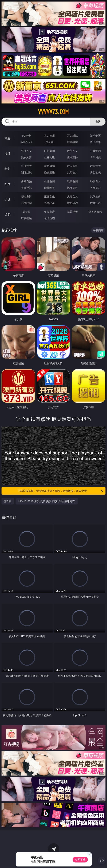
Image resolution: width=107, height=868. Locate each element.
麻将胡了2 (26, 142)
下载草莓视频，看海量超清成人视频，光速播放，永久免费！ (60, 491)
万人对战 (72, 136)
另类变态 (95, 172)
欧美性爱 (95, 166)
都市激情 (26, 196)
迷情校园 (26, 203)
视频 (7, 154)
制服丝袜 (26, 172)
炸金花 (49, 142)
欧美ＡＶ (72, 151)
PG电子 (27, 136)
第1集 (8, 501)
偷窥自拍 (26, 181)
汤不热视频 (95, 212)
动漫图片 (95, 181)
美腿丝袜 (26, 188)
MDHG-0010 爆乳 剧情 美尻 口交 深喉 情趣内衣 (47, 501)
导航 (7, 214)
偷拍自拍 (49, 166)
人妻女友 (72, 196)
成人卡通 (72, 166)
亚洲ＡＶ (26, 151)
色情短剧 (49, 218)
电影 (7, 169)
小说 (7, 199)
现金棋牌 (72, 142)
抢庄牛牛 (95, 142)
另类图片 (95, 188)
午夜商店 (49, 212)
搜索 (98, 121)
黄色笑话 (72, 203)
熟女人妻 (26, 157)
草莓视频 (72, 212)
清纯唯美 (49, 188)
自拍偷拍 (49, 151)
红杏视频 (26, 218)
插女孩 (26, 212)
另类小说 (49, 203)
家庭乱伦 (49, 196)
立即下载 (80, 860)
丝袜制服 (49, 157)
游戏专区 (95, 136)
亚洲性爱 (26, 166)
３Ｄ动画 (95, 151)
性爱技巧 (95, 203)
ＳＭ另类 (95, 157)
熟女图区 (72, 188)
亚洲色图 (49, 181)
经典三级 (49, 172)
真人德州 (49, 136)
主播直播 (72, 157)
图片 (7, 184)
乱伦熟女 (72, 172)
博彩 (7, 138)
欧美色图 (72, 181)
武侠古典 (95, 196)
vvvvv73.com (53, 112)
